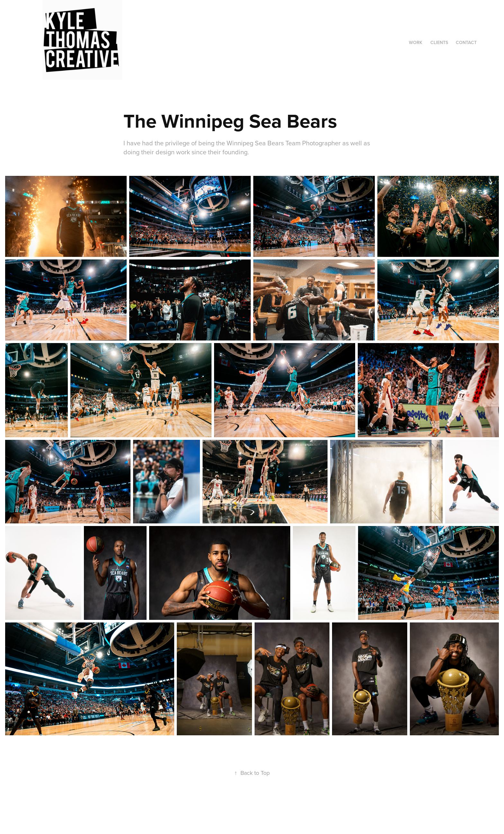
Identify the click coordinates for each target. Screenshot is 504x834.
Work (416, 42)
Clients (439, 42)
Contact (466, 42)
